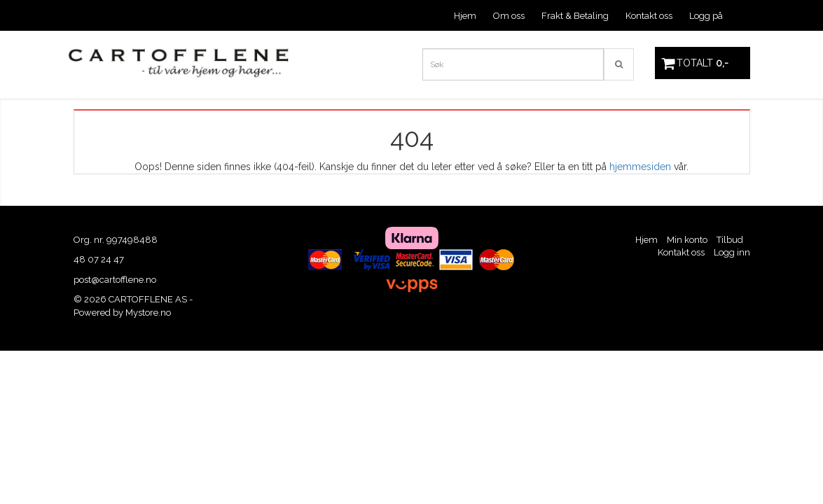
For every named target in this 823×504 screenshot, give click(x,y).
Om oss (509, 16)
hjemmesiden (640, 167)
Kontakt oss (649, 16)
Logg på (706, 16)
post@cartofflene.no (115, 280)
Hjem (465, 16)
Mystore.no (148, 313)
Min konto (687, 240)
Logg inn (732, 252)
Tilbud (730, 240)
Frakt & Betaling (575, 16)
